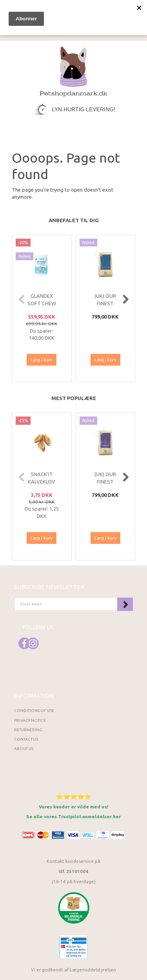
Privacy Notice (30, 720)
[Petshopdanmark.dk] (73, 71)
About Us (24, 749)
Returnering (28, 730)
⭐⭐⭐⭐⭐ (74, 796)
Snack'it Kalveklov (42, 478)
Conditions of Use (34, 711)
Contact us (26, 739)
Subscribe (125, 604)
